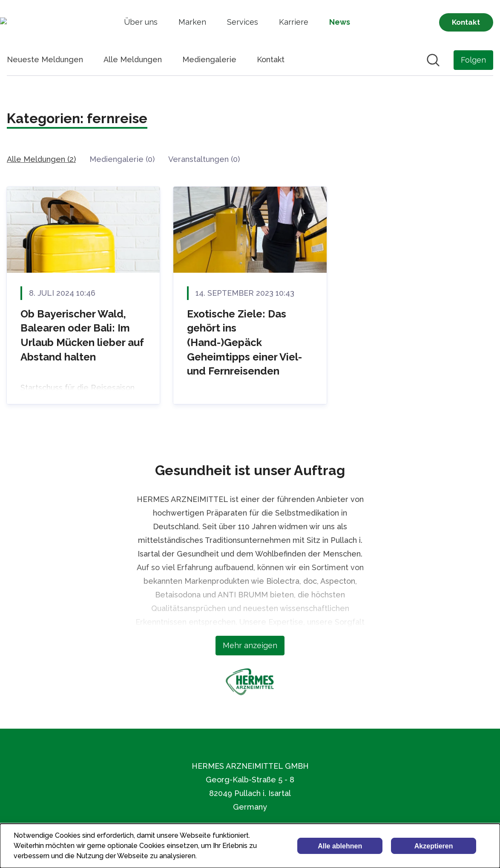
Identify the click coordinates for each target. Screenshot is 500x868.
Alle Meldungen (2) (41, 159)
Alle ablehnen (340, 846)
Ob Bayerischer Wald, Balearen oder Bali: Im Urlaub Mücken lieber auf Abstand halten (82, 335)
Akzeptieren (434, 846)
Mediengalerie (209, 59)
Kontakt (271, 59)
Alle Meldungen (133, 59)
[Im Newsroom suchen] (433, 60)
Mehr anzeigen (250, 645)
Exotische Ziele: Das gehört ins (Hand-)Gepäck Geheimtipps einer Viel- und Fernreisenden (244, 342)
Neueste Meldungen (45, 59)
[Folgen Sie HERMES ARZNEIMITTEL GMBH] (473, 60)
